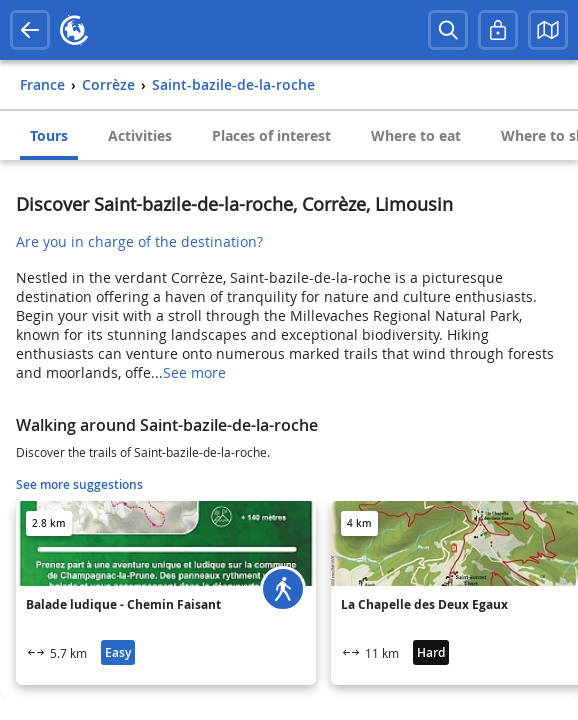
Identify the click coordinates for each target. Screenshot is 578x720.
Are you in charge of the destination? (139, 241)
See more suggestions (79, 484)
